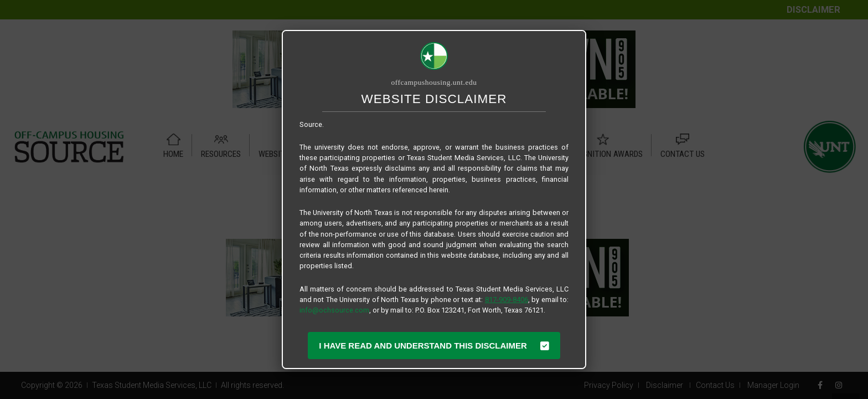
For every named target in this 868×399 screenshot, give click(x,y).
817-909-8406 (507, 300)
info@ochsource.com (334, 310)
